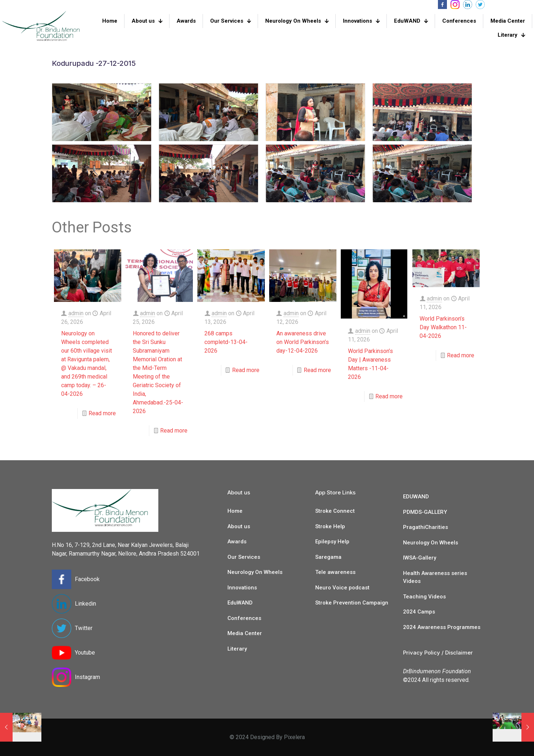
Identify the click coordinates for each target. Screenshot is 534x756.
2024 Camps (419, 612)
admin (76, 313)
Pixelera (294, 737)
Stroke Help (330, 526)
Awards (237, 542)
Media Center (245, 633)
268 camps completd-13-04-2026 (226, 342)
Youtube (85, 653)
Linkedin (85, 604)
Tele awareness (335, 572)
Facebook (87, 579)
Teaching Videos (424, 597)
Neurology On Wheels (255, 572)
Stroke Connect (335, 511)
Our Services (244, 557)
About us (239, 526)
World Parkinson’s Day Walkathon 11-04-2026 (443, 327)
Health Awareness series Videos (435, 577)
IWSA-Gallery (420, 558)
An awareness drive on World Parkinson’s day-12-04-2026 (303, 342)
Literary (237, 649)
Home (235, 511)
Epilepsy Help (332, 542)
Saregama (328, 557)
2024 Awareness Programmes (442, 627)
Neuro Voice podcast (342, 588)
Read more (102, 413)
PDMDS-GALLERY (425, 512)
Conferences (244, 618)
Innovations (242, 588)
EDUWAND (416, 497)
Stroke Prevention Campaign (352, 603)
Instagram (87, 677)
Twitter (84, 628)
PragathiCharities (426, 527)
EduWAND (240, 603)
